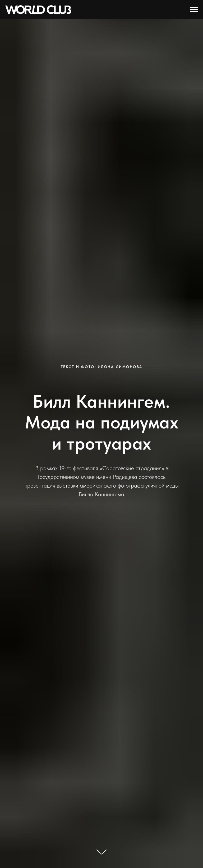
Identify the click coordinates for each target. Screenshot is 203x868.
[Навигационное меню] (194, 10)
